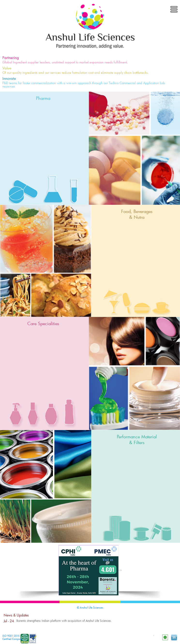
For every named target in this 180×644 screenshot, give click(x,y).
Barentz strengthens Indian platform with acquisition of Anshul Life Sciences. (64, 621)
